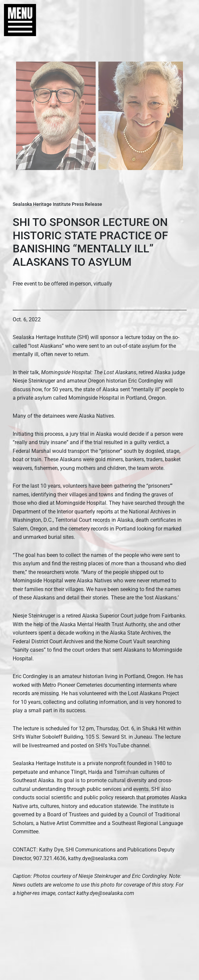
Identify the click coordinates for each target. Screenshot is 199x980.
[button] (17, 20)
